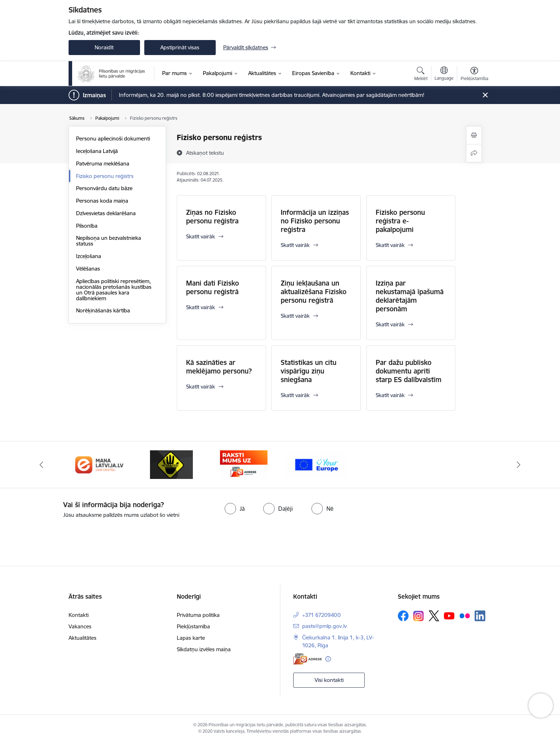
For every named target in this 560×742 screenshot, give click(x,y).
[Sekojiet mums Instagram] (419, 616)
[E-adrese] (307, 659)
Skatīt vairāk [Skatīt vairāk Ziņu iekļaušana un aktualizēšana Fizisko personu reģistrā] (295, 316)
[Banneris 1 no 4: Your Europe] (99, 464)
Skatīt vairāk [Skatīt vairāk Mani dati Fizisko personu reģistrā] (201, 307)
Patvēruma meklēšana (103, 164)
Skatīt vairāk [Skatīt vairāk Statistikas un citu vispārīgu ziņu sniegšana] (295, 395)
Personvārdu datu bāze (104, 188)
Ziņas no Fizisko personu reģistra (212, 217)
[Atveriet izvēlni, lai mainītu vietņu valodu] (444, 74)
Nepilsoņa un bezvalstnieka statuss (109, 241)
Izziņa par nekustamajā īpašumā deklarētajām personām (410, 296)
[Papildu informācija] (328, 659)
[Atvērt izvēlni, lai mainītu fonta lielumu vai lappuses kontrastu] (474, 75)
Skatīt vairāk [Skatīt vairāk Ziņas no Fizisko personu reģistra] (201, 236)
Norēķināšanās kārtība (103, 310)
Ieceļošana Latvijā (97, 151)
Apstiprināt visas (180, 47)
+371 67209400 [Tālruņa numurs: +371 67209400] (321, 615)
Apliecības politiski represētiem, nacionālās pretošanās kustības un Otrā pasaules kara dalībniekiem (114, 290)
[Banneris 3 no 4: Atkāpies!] (244, 464)
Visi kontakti (329, 680)
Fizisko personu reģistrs (105, 176)
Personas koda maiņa (102, 201)
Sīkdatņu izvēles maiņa (204, 649)
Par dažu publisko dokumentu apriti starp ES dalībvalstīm (409, 371)
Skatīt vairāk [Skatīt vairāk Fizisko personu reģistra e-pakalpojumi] (390, 245)
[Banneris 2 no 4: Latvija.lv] (172, 464)
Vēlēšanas (88, 269)
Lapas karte (191, 638)
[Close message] (485, 95)
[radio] (235, 509)
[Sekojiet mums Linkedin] (480, 616)
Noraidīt (104, 47)
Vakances (80, 626)
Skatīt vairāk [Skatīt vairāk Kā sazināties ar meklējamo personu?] (201, 387)
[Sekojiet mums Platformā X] (434, 616)
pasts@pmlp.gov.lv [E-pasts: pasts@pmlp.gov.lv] (324, 626)
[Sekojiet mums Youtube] (449, 615)
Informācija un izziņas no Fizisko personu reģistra (315, 221)
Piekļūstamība (193, 626)
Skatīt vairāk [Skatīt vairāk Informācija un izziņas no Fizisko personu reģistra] (295, 245)
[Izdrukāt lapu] (474, 135)
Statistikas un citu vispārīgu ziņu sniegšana (309, 371)
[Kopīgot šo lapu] (474, 153)
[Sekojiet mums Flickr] (465, 615)
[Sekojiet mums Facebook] (403, 616)
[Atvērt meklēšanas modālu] (421, 75)
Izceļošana (89, 256)
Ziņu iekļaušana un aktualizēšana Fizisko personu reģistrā (314, 292)
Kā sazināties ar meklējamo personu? (219, 367)
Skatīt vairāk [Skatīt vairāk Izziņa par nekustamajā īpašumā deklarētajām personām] (390, 324)
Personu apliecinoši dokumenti (113, 138)
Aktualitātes (82, 638)
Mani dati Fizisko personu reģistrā (212, 287)
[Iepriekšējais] (41, 465)
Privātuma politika (198, 615)
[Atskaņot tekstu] (205, 153)
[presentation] (60, 539)
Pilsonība (87, 226)
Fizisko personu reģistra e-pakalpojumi (400, 221)
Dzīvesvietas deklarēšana (106, 213)
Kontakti (79, 615)
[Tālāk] (519, 465)
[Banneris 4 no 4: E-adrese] (316, 464)
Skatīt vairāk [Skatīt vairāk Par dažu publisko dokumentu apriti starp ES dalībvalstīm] (390, 395)
